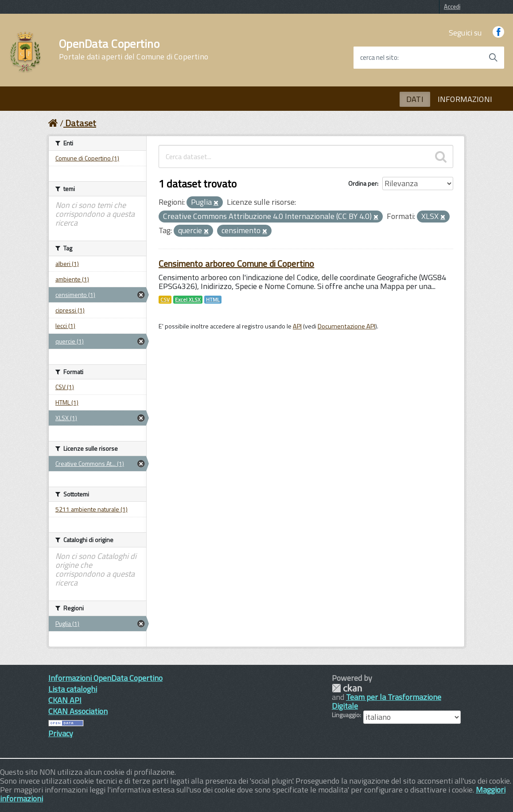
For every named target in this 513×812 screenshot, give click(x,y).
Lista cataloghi (73, 689)
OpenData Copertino (134, 50)
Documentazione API (346, 326)
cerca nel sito (379, 58)
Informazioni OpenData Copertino (105, 678)
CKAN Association (78, 711)
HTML (213, 300)
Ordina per (363, 183)
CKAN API (65, 700)
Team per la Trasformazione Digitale (387, 701)
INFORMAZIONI (465, 99)
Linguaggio (346, 715)
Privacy (61, 733)
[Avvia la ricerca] (493, 58)
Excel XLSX (188, 300)
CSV (165, 300)
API (297, 326)
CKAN (347, 688)
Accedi (452, 7)
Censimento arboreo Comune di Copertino (236, 264)
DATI (415, 99)
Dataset (81, 123)
